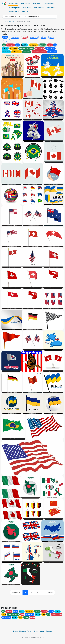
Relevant (44, 37)
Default (5, 37)
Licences (23, 631)
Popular (52, 37)
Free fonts (37, 3)
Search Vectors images (12, 17)
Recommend (34, 37)
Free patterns (14, 11)
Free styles (51, 8)
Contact (49, 631)
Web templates (14, 8)
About (42, 631)
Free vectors (13, 3)
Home (4, 21)
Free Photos (25, 3)
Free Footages (49, 3)
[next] (51, 593)
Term (29, 631)
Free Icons (27, 8)
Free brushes (39, 8)
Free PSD (25, 11)
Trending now (15, 37)
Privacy (35, 631)
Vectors (11, 21)
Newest (24, 37)
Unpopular (6, 41)
